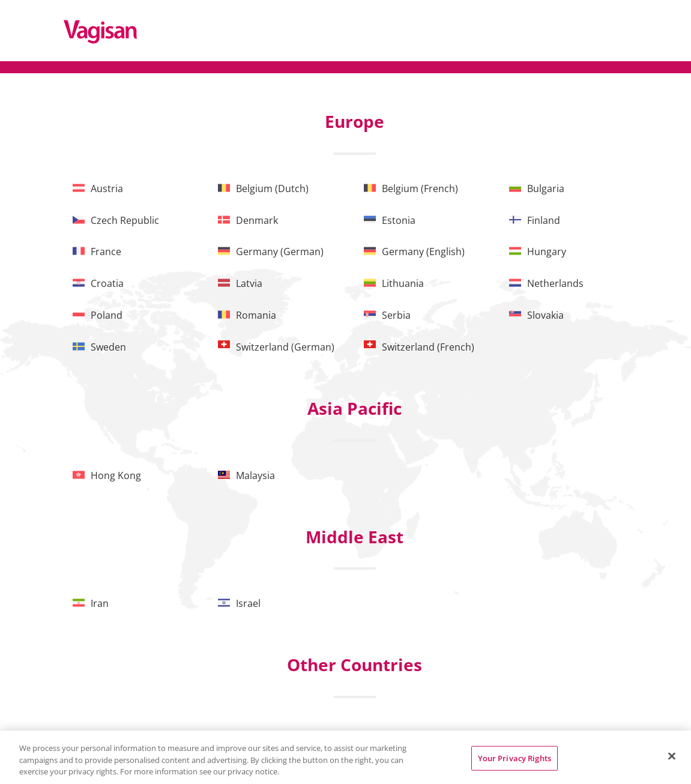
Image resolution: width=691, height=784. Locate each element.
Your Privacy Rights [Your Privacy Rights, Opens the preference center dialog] (514, 758)
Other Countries (355, 665)
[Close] (672, 756)
